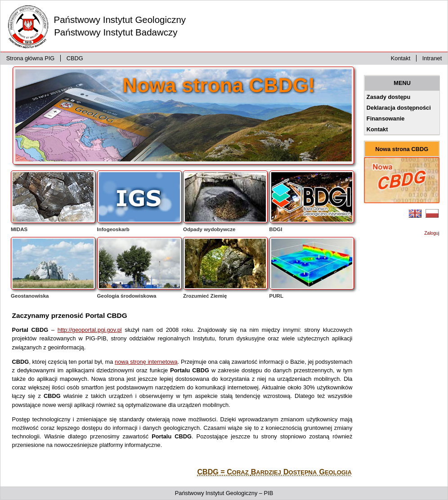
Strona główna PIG (30, 58)
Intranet (432, 58)
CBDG (75, 58)
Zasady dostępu (388, 97)
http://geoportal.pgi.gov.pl (90, 330)
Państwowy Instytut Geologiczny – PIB (224, 493)
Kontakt (401, 58)
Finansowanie (386, 118)
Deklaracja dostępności (399, 108)
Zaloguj (432, 233)
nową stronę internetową (146, 362)
